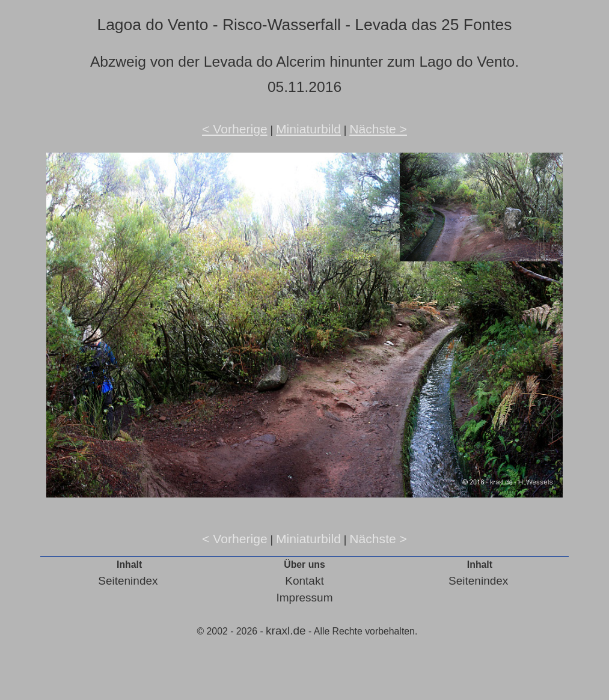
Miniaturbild (308, 129)
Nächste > (378, 129)
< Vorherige (235, 129)
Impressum (305, 598)
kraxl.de (286, 631)
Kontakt (304, 581)
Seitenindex (128, 581)
